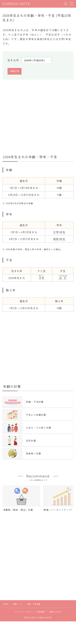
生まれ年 (13, 60)
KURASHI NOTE (16, 4)
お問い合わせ (55, 612)
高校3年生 (59, 239)
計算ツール (18, 604)
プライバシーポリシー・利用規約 (30, 612)
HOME (6, 604)
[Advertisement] (38, 117)
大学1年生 (59, 232)
